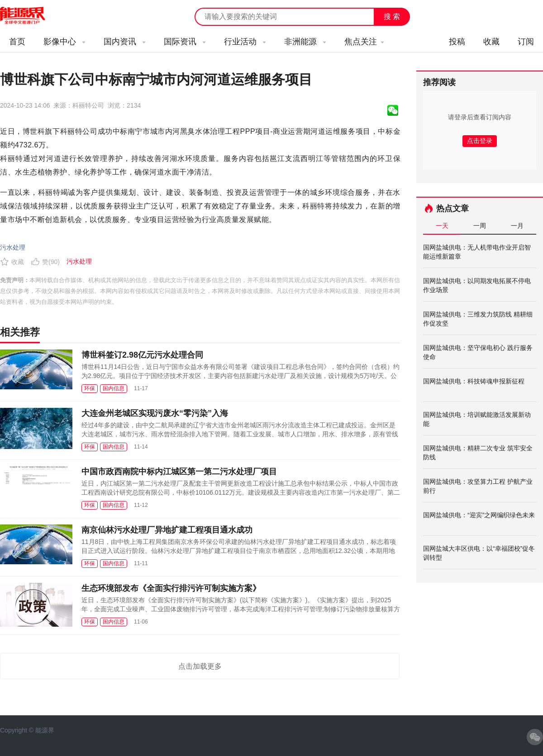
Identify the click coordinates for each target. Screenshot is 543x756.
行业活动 (245, 42)
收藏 (491, 42)
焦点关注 (364, 42)
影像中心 (64, 42)
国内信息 (114, 388)
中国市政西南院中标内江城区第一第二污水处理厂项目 (179, 472)
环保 (90, 388)
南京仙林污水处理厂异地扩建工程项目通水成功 (167, 530)
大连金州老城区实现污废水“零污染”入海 (155, 413)
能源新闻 (31, 16)
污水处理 (13, 247)
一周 (480, 226)
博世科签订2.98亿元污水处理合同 (142, 355)
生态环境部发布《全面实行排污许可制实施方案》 (171, 588)
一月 (517, 226)
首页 (17, 42)
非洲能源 (305, 42)
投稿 (457, 42)
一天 (442, 226)
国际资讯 (185, 42)
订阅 (526, 42)
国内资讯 (125, 42)
